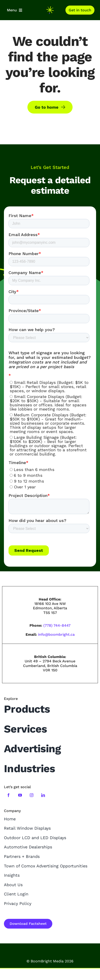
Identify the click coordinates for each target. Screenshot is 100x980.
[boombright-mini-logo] (50, 8)
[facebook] (9, 795)
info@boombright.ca (56, 634)
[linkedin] (43, 795)
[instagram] (32, 795)
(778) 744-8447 (57, 625)
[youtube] (20, 795)
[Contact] (80, 10)
